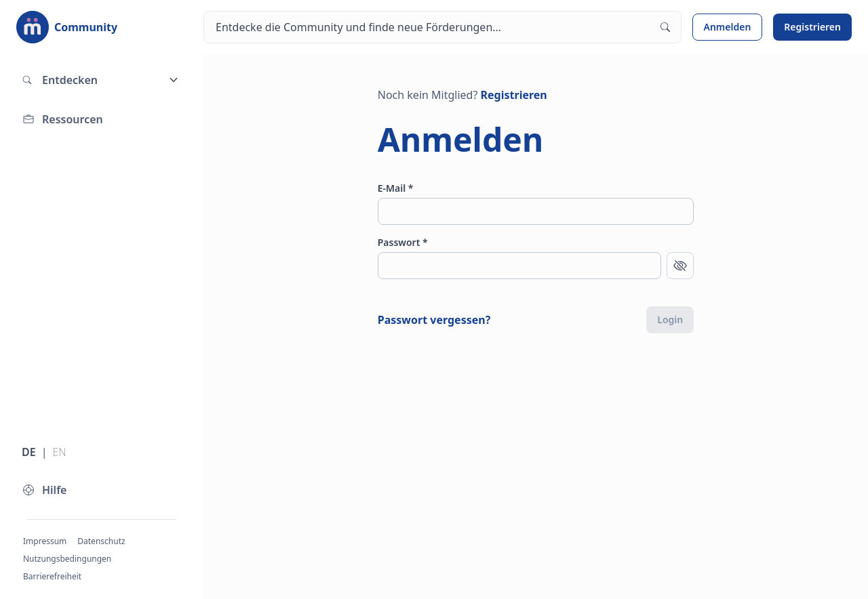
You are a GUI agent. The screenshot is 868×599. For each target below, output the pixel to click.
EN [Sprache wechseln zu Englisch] (59, 452)
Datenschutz (101, 541)
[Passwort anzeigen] (680, 266)
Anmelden (728, 27)
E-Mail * (396, 188)
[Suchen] (442, 27)
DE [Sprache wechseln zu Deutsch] (29, 452)
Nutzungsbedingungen (67, 559)
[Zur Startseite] (67, 27)
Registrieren (812, 27)
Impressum (45, 541)
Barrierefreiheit (52, 576)
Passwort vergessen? (434, 320)
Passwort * (403, 242)
